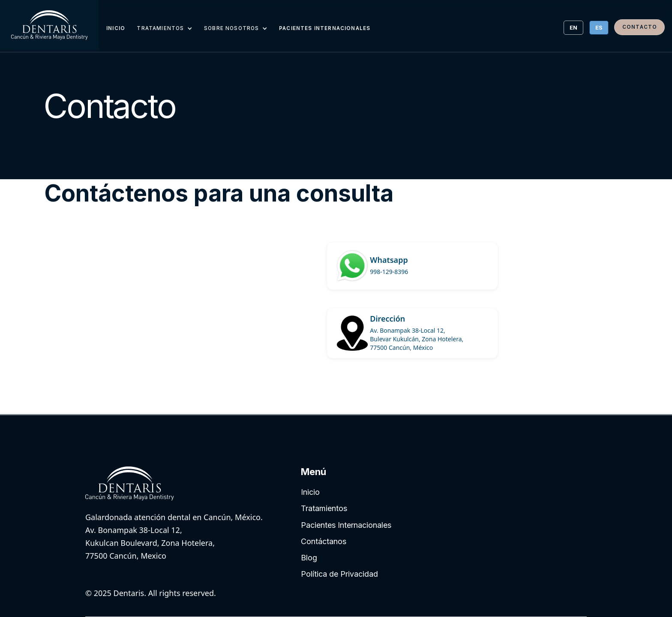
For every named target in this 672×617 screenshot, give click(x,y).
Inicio (310, 492)
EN (573, 27)
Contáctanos (324, 541)
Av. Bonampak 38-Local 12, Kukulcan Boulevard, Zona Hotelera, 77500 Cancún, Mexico (150, 543)
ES (599, 27)
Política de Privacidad (339, 574)
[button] (164, 28)
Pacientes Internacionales (346, 525)
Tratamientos (324, 508)
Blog (309, 558)
